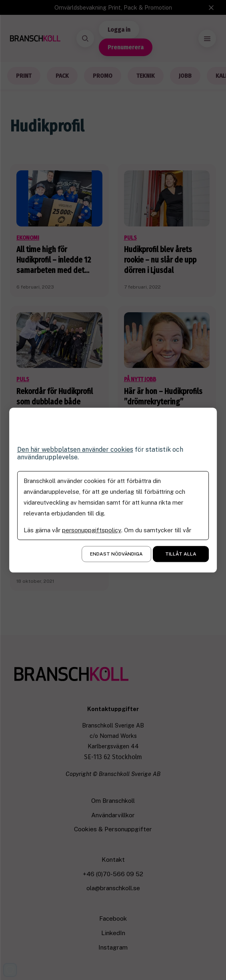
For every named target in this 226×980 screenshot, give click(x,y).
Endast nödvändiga (116, 554)
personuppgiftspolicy (91, 530)
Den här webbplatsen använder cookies (76, 450)
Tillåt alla (181, 554)
